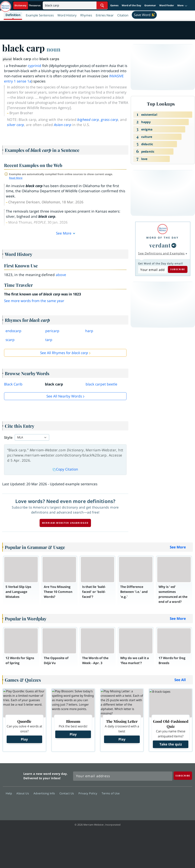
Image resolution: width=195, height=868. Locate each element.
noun (53, 49)
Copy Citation (65, 469)
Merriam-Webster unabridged (65, 523)
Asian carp (63, 125)
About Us (24, 793)
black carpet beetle (101, 384)
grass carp (109, 120)
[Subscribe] (183, 776)
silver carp (15, 125)
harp (89, 331)
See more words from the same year (34, 301)
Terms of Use (111, 793)
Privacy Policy (89, 793)
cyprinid (35, 66)
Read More (16, 178)
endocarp (13, 331)
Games (114, 5)
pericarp (52, 331)
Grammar (150, 5)
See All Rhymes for (64, 353)
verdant (160, 245)
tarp (49, 340)
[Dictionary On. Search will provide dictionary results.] (28, 5)
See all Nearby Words (64, 396)
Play (24, 739)
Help (10, 793)
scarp (10, 340)
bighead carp (88, 120)
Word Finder (167, 5)
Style (8, 438)
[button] (182, 6)
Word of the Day (131, 5)
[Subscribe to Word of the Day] (152, 270)
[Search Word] (102, 5)
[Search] (75, 5)
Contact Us (68, 793)
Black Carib (13, 384)
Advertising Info (45, 793)
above (61, 275)
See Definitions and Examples (161, 253)
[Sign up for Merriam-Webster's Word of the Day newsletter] (123, 776)
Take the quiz (171, 744)
